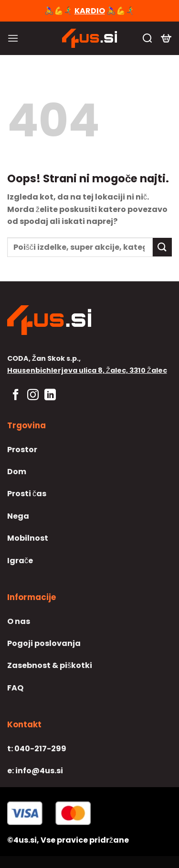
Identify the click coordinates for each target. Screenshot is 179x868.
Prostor (22, 450)
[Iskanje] (147, 38)
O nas (19, 621)
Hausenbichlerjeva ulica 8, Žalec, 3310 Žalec (87, 370)
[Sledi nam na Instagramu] (33, 395)
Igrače (20, 561)
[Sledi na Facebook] (16, 395)
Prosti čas (27, 494)
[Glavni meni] (13, 38)
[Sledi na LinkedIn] (50, 395)
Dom (17, 472)
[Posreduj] (162, 247)
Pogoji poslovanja (44, 643)
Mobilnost (28, 538)
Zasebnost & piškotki (50, 665)
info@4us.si (35, 771)
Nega (18, 516)
